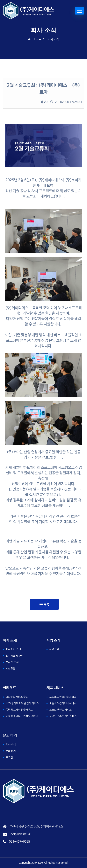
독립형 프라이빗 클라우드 (19, 710)
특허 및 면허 (12, 662)
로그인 (9, 758)
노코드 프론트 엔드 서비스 (63, 716)
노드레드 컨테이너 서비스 (63, 697)
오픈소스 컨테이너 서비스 (63, 703)
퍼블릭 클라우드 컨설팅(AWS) (22, 716)
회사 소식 (11, 745)
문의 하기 (11, 751)
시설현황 (11, 669)
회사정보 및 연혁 (15, 656)
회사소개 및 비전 (15, 649)
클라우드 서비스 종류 (17, 697)
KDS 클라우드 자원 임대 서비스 (22, 703)
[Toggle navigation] (80, 11)
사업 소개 (54, 649)
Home (34, 39)
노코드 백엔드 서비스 (61, 710)
